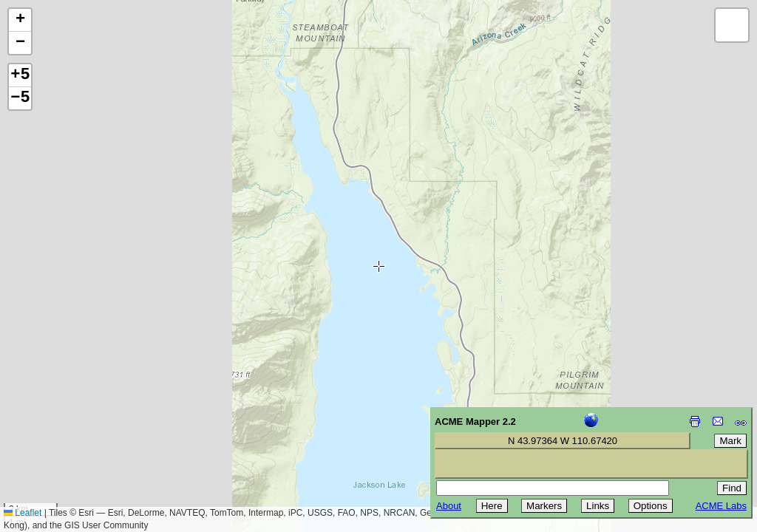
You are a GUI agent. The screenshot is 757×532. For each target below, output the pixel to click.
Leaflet (23, 513)
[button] (20, 20)
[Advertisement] (78, 427)
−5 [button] (20, 98)
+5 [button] (20, 75)
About (449, 506)
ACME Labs (721, 506)
